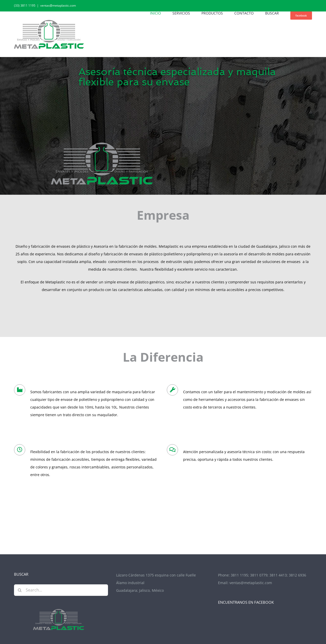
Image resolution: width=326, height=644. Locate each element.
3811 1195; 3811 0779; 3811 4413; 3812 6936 (268, 575)
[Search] (20, 590)
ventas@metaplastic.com (58, 5)
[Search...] (61, 590)
